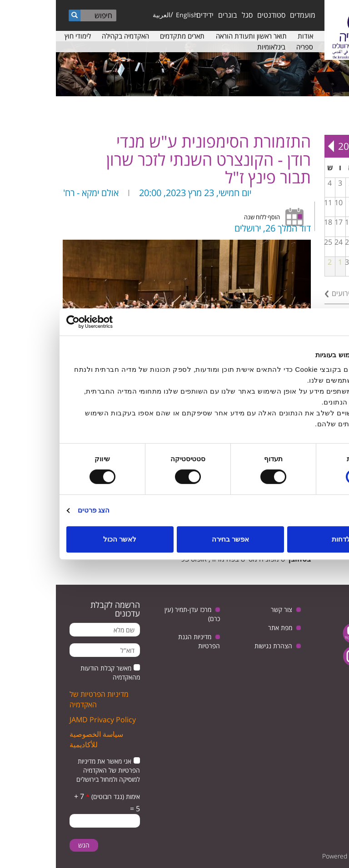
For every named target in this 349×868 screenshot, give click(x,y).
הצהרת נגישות (217, 646)
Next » (275, 146)
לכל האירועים (295, 293)
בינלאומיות (215, 47)
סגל (191, 15)
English (131, 15)
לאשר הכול (64, 539)
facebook (325, 656)
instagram (297, 656)
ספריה (249, 47)
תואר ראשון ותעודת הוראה (195, 36)
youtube (297, 633)
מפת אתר (224, 628)
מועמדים (247, 15)
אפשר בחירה (174, 539)
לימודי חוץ (22, 36)
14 (314, 222)
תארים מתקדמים (126, 36)
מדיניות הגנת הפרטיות (143, 641)
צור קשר (226, 609)
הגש (28, 845)
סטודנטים (215, 15)
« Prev (336, 146)
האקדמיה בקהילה (70, 36)
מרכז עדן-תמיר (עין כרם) (136, 614)
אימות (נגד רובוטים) (57, 796)
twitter (325, 633)
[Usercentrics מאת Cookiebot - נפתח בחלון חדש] (50, 322)
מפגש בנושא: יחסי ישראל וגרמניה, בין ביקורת (316, 229)
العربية (106, 15)
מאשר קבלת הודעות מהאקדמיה (54, 673)
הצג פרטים (38, 510)
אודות (249, 36)
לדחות (285, 539)
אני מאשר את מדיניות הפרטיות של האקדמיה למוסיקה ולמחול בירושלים (52, 770)
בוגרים (172, 15)
